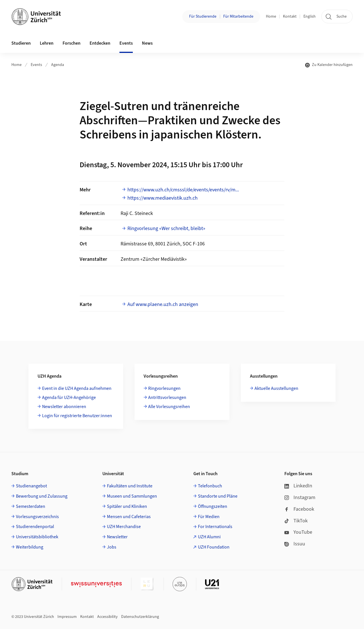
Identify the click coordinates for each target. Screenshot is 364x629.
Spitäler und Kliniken (127, 506)
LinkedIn (298, 486)
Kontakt (290, 16)
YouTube (298, 532)
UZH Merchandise (124, 527)
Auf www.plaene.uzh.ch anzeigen (163, 304)
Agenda (58, 65)
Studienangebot (31, 486)
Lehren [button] (47, 43)
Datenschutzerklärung (140, 617)
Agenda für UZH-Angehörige (69, 398)
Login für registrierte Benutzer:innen (77, 416)
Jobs (112, 547)
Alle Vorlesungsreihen (169, 407)
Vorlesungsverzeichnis (37, 517)
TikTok (296, 521)
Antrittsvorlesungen (167, 398)
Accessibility (107, 617)
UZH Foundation (214, 547)
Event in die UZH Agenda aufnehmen (77, 388)
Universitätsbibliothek (37, 537)
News (147, 43)
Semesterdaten (31, 506)
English (310, 16)
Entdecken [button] (100, 43)
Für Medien (209, 517)
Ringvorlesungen (164, 388)
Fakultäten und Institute (130, 486)
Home (271, 16)
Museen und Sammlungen (132, 496)
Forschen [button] (72, 43)
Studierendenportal (35, 527)
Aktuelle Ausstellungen (276, 388)
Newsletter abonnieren (64, 407)
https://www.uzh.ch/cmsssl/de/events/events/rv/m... (183, 190)
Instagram (300, 497)
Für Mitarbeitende (238, 16)
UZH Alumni (209, 537)
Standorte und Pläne (218, 496)
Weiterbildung (30, 547)
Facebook (299, 509)
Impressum (67, 617)
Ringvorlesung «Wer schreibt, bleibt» (166, 228)
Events (36, 65)
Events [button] (126, 43)
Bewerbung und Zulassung (42, 496)
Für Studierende (203, 16)
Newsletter (117, 537)
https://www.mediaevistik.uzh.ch (163, 198)
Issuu (295, 544)
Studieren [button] (21, 43)
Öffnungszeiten (213, 506)
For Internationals (215, 527)
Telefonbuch (210, 486)
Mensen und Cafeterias (129, 517)
